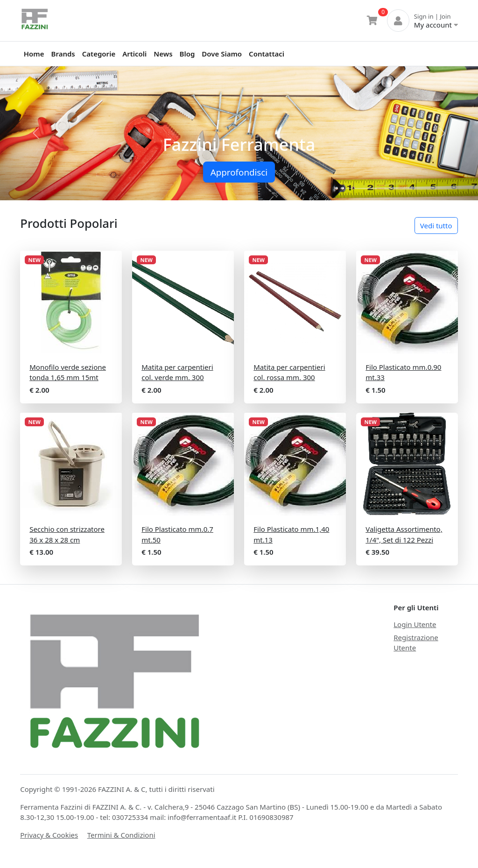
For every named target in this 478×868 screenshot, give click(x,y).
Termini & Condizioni (121, 835)
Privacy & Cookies (49, 835)
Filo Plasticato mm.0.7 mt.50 (177, 534)
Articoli (134, 54)
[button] (36, 133)
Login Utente (415, 624)
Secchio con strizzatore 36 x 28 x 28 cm (67, 534)
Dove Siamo (222, 54)
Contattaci (267, 54)
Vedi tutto (436, 226)
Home (34, 54)
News (163, 54)
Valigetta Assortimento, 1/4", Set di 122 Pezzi (404, 534)
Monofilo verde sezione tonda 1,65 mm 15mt (68, 372)
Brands (63, 54)
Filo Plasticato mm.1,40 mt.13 (291, 534)
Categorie (99, 54)
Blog (187, 54)
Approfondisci (239, 172)
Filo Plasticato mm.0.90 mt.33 (403, 372)
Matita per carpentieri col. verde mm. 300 (177, 372)
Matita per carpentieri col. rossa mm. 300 (289, 372)
